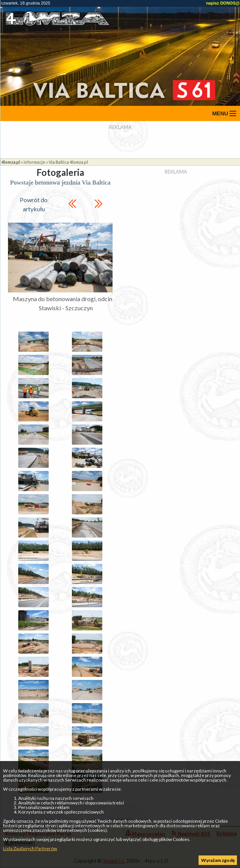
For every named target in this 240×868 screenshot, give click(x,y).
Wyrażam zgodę (218, 860)
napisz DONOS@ (223, 3)
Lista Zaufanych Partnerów (30, 848)
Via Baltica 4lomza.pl (68, 162)
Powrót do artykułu (34, 204)
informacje (34, 162)
